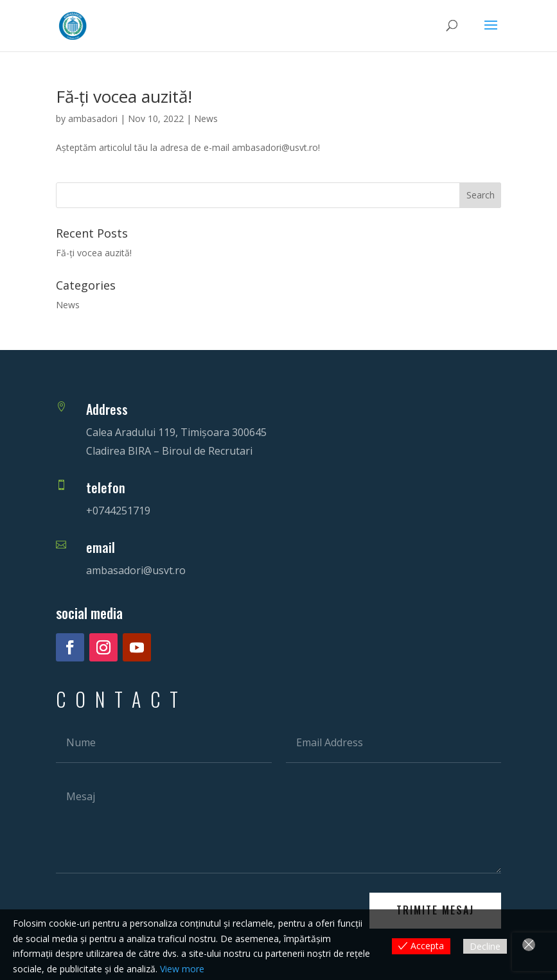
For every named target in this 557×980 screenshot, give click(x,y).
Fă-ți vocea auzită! (124, 96)
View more (182, 969)
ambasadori (93, 118)
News (206, 118)
